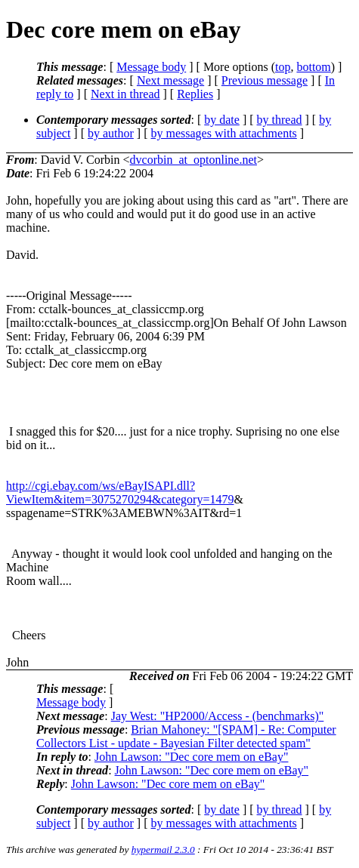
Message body (151, 67)
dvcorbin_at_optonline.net (193, 160)
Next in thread (125, 94)
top (283, 67)
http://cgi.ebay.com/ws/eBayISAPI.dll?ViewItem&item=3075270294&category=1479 (120, 492)
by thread (280, 120)
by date (222, 120)
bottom (313, 67)
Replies (195, 94)
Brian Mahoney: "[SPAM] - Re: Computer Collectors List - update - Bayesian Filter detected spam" (186, 736)
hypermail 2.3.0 (163, 850)
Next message (170, 80)
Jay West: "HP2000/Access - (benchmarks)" (218, 716)
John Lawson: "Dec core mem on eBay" (192, 757)
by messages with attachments (224, 133)
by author (111, 133)
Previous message (265, 80)
